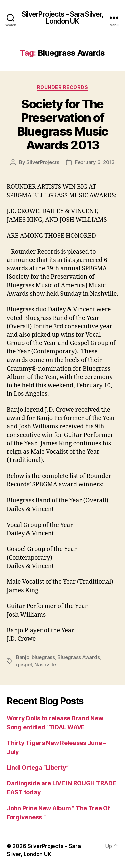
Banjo (23, 657)
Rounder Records (63, 87)
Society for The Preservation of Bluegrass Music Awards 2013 (62, 124)
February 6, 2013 (95, 162)
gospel (24, 664)
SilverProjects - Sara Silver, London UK (63, 18)
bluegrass (43, 657)
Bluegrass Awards (78, 657)
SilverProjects (43, 162)
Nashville (45, 664)
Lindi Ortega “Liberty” (38, 768)
